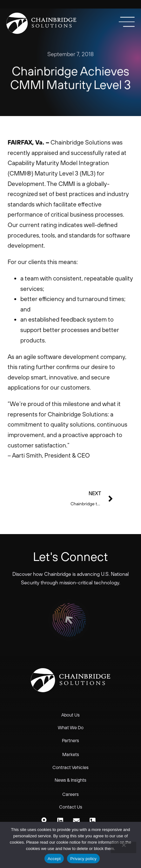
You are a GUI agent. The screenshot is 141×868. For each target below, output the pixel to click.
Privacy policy (83, 859)
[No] (124, 847)
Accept (54, 859)
